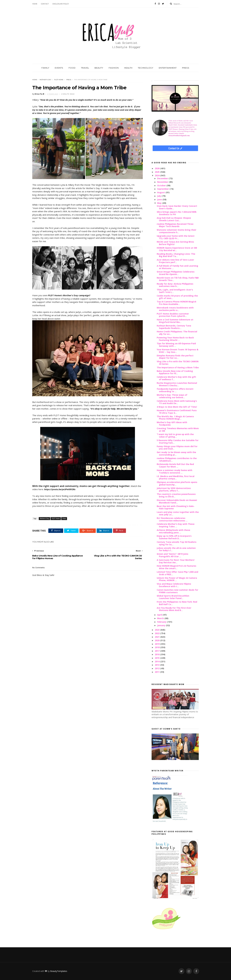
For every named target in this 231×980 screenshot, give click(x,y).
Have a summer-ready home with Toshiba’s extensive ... (175, 471)
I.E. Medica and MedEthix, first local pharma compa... (176, 477)
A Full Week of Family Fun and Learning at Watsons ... (177, 267)
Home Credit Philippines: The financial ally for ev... (177, 333)
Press (69, 80)
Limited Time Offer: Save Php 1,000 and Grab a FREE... (177, 573)
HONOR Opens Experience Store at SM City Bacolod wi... (177, 249)
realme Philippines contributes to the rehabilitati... (177, 459)
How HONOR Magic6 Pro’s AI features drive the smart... (176, 567)
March (161, 618)
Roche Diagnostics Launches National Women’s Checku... (177, 384)
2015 (157, 658)
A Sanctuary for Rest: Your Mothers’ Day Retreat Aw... (176, 561)
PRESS (186, 68)
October (162, 185)
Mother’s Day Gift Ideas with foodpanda (172, 424)
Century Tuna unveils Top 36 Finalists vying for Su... (177, 543)
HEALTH (128, 68)
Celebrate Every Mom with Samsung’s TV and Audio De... (177, 402)
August (161, 192)
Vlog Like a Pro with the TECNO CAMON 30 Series (178, 363)
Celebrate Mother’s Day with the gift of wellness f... (176, 378)
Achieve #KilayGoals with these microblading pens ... (173, 531)
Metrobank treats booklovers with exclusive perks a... (175, 309)
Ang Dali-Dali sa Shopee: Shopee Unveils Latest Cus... (174, 219)
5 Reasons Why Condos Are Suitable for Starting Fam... (178, 442)
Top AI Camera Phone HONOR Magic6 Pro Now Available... (176, 303)
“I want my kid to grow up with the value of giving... (175, 435)
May (160, 203)
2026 (157, 168)
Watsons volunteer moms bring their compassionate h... (176, 231)
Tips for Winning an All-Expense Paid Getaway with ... (176, 345)
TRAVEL (85, 68)
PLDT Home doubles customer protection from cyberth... (173, 315)
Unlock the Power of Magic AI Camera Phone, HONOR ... (177, 579)
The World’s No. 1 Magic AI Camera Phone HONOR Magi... (175, 418)
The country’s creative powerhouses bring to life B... (176, 495)
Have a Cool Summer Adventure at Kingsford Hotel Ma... (175, 321)
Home (35, 4)
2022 (157, 633)
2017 (157, 651)
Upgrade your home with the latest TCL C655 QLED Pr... (176, 237)
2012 (157, 668)
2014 (157, 661)
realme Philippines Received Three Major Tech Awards (175, 225)
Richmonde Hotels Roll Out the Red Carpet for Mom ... (175, 465)
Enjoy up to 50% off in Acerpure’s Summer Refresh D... (174, 537)
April (160, 615)
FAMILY (45, 68)
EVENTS (59, 68)
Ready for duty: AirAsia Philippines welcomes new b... (175, 285)
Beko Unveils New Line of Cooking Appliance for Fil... (175, 372)
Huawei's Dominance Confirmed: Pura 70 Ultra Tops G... (177, 412)
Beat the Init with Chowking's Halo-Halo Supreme (176, 507)
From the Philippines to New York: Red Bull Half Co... (177, 603)
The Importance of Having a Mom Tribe (178, 367)
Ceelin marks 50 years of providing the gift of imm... (177, 297)
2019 (157, 644)
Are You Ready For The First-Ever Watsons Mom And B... (174, 609)
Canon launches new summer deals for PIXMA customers (177, 591)
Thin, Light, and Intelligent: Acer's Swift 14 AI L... (175, 291)
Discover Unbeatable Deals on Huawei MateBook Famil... (177, 501)
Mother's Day (45, 80)
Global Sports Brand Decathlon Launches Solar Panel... (173, 597)
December (163, 178)
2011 (157, 672)
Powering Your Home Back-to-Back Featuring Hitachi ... (175, 339)
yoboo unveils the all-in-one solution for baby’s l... (176, 549)
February (162, 622)
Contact (45, 4)
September (163, 189)
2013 (157, 665)
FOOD (72, 68)
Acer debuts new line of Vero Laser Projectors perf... (175, 261)
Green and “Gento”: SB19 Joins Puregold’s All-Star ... (173, 555)
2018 (157, 647)
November (163, 182)
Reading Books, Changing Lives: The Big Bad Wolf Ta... (176, 255)
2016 (157, 654)
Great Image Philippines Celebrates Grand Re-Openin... (176, 273)
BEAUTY (99, 68)
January (162, 625)
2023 (157, 630)
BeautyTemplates (59, 971)
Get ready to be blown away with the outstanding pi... (176, 453)
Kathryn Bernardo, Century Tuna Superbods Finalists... (174, 327)
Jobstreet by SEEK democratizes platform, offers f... (174, 489)
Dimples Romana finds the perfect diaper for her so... (175, 357)
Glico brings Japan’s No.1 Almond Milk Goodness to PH (177, 213)
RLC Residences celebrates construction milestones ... (172, 519)
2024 (157, 175)
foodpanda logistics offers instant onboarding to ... (175, 390)
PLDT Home (59, 80)
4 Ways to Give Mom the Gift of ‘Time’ (177, 407)
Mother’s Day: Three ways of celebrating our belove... (172, 396)
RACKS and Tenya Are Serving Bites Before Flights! (175, 243)
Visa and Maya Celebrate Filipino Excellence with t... (174, 585)
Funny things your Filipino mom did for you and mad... (177, 448)
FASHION (114, 68)
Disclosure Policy (61, 4)
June (160, 199)
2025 (157, 172)
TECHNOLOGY (146, 68)
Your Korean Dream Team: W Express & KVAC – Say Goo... (178, 351)
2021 (157, 637)
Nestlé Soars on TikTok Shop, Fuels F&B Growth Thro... (178, 279)
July (159, 196)
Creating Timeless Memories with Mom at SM (178, 430)
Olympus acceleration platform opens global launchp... (177, 483)
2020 (157, 640)
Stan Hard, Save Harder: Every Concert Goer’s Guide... (177, 207)
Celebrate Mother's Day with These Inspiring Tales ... (176, 525)
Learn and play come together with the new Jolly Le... (178, 513)
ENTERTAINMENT (168, 68)
